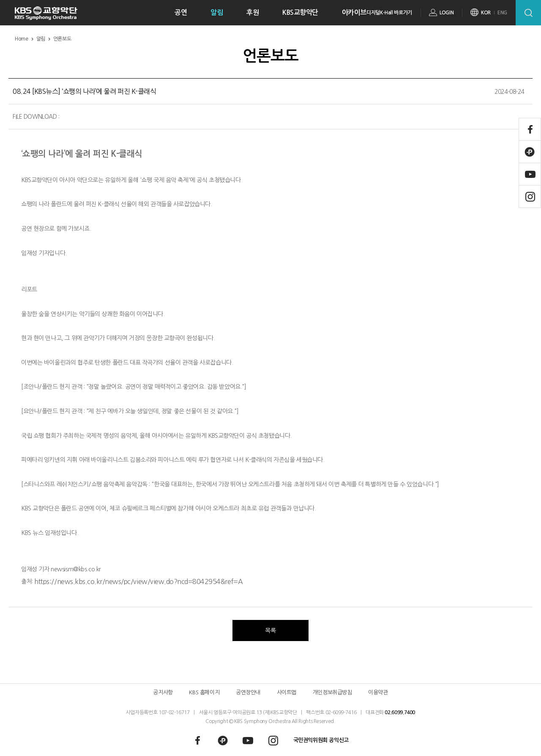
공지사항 (163, 692)
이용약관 (378, 692)
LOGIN (447, 13)
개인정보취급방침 (332, 692)
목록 (270, 630)
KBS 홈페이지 (204, 692)
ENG (502, 13)
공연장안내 (248, 692)
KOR (486, 13)
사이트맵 (287, 692)
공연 (181, 12)
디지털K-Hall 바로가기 (389, 13)
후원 (253, 12)
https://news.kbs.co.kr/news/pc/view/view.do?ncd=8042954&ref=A (138, 581)
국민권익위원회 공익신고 (321, 740)
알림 (217, 12)
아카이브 (354, 12)
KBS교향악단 (300, 12)
